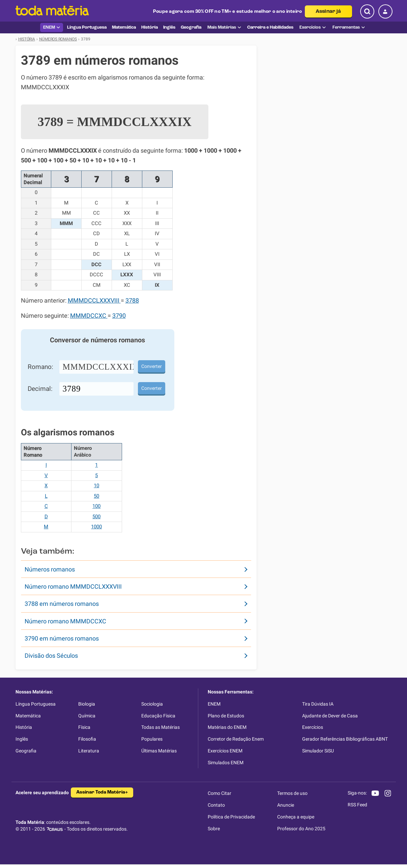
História (24, 727)
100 (96, 506)
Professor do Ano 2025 (301, 829)
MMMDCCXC (89, 316)
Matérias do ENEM (227, 727)
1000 (96, 527)
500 (96, 517)
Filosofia (87, 739)
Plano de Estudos (226, 716)
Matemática (28, 716)
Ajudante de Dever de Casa (330, 716)
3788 (132, 301)
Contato (216, 805)
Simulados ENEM (226, 763)
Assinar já (328, 12)
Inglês (22, 739)
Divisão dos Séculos (51, 656)
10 (96, 486)
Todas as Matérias (161, 727)
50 (96, 496)
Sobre (214, 829)
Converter (152, 366)
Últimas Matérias (159, 751)
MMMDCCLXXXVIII (94, 301)
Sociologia (152, 704)
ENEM (52, 27)
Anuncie (286, 805)
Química (87, 716)
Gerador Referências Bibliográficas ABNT (345, 739)
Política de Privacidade (231, 817)
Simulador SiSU (318, 751)
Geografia (26, 751)
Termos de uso (292, 793)
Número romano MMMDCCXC (65, 621)
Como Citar (220, 793)
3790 (119, 316)
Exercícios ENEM (225, 751)
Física (84, 727)
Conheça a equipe (296, 817)
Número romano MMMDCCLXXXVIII (73, 586)
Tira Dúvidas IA (318, 704)
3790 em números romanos (62, 638)
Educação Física (158, 716)
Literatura (89, 751)
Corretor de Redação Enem (236, 739)
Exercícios (313, 27)
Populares (152, 739)
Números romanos (50, 569)
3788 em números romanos (62, 604)
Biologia (87, 704)
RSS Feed (357, 805)
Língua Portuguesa (36, 704)
